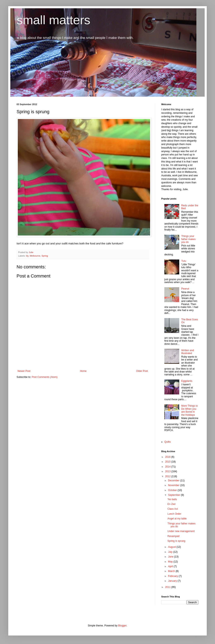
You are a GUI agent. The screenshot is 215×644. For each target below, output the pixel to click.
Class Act (173, 509)
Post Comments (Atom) (45, 377)
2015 (168, 462)
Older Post (142, 371)
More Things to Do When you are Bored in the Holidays (190, 410)
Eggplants (187, 381)
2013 (168, 471)
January (173, 581)
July (171, 552)
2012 (168, 476)
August (172, 547)
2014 (168, 467)
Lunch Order (174, 514)
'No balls (172, 499)
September (174, 495)
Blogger (122, 626)
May (171, 562)
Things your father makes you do (188, 239)
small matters (53, 20)
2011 (168, 587)
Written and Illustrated (188, 352)
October (173, 490)
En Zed (171, 504)
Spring (45, 256)
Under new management (181, 531)
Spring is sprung (176, 541)
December (174, 481)
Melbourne (35, 256)
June (171, 557)
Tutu (184, 261)
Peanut (185, 289)
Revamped (173, 536)
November (174, 485)
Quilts (168, 442)
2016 (168, 457)
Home (83, 371)
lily (27, 256)
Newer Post (24, 371)
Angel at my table (177, 519)
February (173, 576)
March (172, 571)
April (171, 566)
